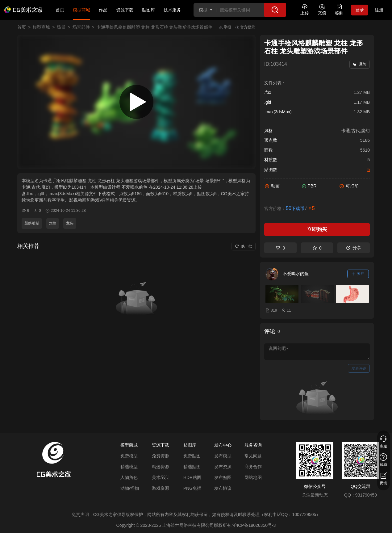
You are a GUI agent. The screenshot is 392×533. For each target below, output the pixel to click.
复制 (359, 64)
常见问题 (253, 456)
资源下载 (125, 10)
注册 (379, 10)
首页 (60, 10)
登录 (360, 10)
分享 (354, 248)
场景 (61, 27)
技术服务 (172, 10)
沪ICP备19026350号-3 (254, 525)
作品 (103, 10)
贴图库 (148, 10)
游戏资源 (161, 488)
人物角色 (129, 477)
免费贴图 (192, 456)
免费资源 (161, 456)
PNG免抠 (192, 488)
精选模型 (129, 467)
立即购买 (317, 229)
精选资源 (161, 467)
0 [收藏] (317, 248)
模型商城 (81, 10)
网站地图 (253, 477)
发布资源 (223, 467)
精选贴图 (192, 467)
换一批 (243, 246)
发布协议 (223, 488)
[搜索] (275, 10)
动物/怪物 (130, 488)
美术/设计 (161, 477)
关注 (358, 274)
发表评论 (359, 368)
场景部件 (81, 27)
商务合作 (253, 467)
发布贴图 (223, 477)
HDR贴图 (192, 477)
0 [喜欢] (280, 248)
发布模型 (223, 456)
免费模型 (129, 456)
